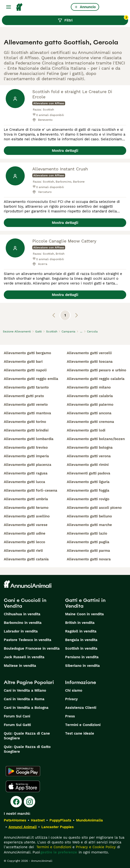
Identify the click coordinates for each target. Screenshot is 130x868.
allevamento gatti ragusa (26, 473)
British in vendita (80, 623)
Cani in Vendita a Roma (24, 699)
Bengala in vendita (81, 640)
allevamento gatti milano (89, 387)
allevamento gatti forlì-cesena (31, 490)
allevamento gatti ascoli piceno (94, 508)
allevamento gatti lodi (86, 430)
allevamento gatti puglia (88, 542)
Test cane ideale (80, 733)
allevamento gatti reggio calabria (96, 379)
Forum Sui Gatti (17, 725)
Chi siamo (74, 690)
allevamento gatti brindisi (26, 430)
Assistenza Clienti (81, 708)
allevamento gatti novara (89, 559)
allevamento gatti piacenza (28, 465)
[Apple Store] (23, 786)
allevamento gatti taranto (26, 387)
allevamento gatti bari (23, 362)
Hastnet (38, 820)
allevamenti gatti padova (89, 473)
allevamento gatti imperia (26, 456)
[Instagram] (29, 802)
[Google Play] (23, 771)
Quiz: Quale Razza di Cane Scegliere (27, 736)
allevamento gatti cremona (90, 422)
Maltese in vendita (20, 666)
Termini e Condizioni (83, 725)
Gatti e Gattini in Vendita (85, 603)
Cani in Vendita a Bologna (26, 708)
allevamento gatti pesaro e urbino (96, 370)
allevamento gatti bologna (90, 447)
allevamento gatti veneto (26, 405)
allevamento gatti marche (89, 525)
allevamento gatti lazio (87, 533)
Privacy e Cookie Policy (95, 847)
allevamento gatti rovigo (88, 499)
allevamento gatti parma (88, 551)
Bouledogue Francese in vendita (32, 648)
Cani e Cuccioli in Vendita (25, 603)
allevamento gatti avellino (27, 516)
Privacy (71, 699)
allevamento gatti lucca (24, 482)
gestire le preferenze (59, 852)
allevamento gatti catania (26, 559)
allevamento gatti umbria (26, 499)
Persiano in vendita (82, 657)
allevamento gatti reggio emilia (31, 379)
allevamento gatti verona (89, 456)
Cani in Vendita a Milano (25, 690)
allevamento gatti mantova (27, 413)
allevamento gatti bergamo (27, 353)
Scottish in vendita (81, 648)
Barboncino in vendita (23, 623)
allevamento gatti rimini (88, 465)
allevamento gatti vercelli (89, 353)
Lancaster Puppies (58, 827)
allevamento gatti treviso (26, 447)
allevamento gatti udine (25, 533)
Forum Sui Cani (17, 716)
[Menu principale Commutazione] (9, 7)
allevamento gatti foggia (88, 490)
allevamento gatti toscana (90, 362)
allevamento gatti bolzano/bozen (96, 439)
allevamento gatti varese (26, 525)
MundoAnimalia (89, 820)
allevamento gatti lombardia (29, 439)
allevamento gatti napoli (25, 370)
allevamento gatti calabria (90, 396)
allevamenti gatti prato (24, 396)
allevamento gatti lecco (24, 542)
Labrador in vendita (21, 631)
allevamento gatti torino (25, 422)
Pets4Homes (15, 820)
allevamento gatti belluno (89, 516)
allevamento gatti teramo (26, 508)
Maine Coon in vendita (84, 614)
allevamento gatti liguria (88, 482)
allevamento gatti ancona (89, 413)
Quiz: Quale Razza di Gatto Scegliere (27, 749)
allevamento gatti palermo (90, 405)
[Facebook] (16, 802)
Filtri (93, 19)
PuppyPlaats (60, 820)
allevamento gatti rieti (23, 551)
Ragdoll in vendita (81, 631)
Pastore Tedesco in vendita (28, 640)
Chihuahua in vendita (22, 614)
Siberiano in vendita (82, 666)
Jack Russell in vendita (24, 657)
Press (70, 716)
